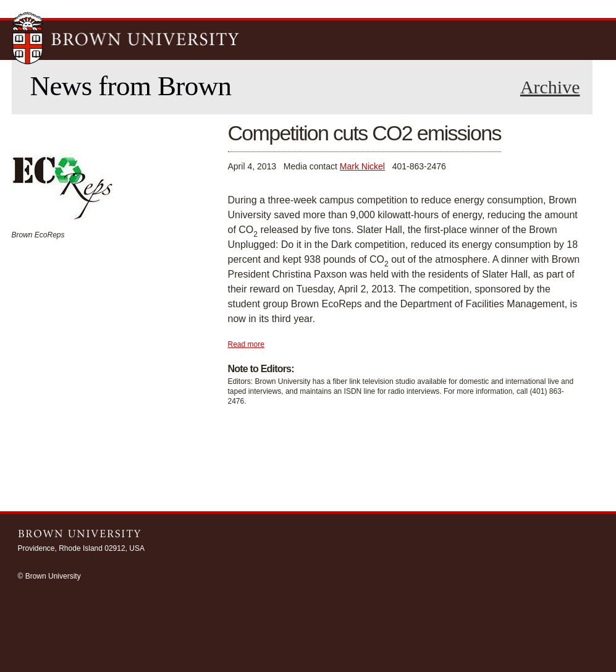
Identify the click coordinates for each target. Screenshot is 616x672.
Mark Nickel (362, 166)
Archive (550, 87)
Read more (246, 344)
